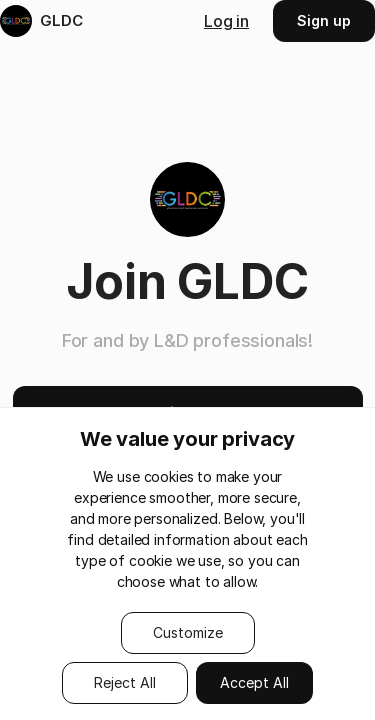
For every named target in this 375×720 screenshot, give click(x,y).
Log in (226, 21)
